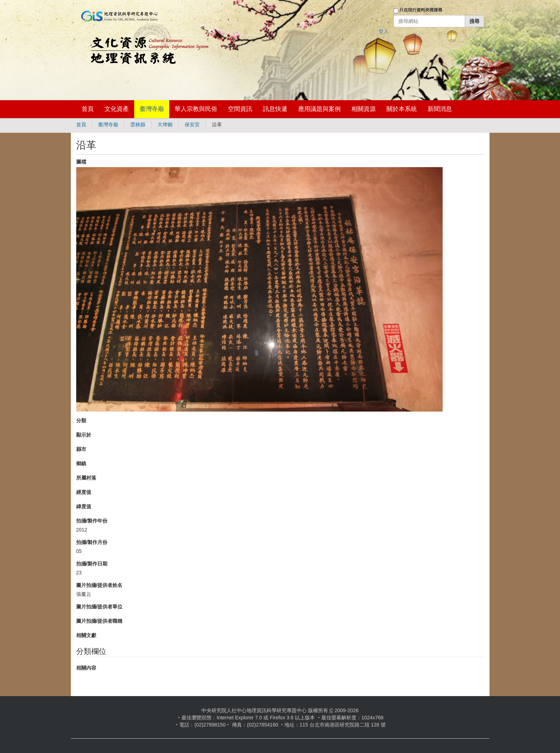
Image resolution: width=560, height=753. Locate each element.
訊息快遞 (275, 109)
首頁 (88, 109)
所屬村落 (86, 478)
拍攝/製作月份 (92, 542)
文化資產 (117, 109)
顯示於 (84, 435)
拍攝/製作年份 (92, 521)
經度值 (84, 492)
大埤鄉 (165, 125)
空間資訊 (240, 109)
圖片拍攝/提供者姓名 (99, 585)
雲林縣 (138, 125)
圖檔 (81, 162)
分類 (81, 421)
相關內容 (86, 668)
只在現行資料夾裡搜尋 (421, 10)
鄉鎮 (81, 463)
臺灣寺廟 (152, 109)
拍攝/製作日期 (92, 564)
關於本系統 (402, 109)
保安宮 (192, 125)
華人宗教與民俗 (196, 109)
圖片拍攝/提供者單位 (99, 607)
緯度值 (84, 506)
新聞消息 (440, 109)
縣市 (81, 449)
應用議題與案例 (319, 109)
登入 (384, 31)
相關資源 (364, 109)
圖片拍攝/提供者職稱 (99, 621)
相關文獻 (86, 635)
